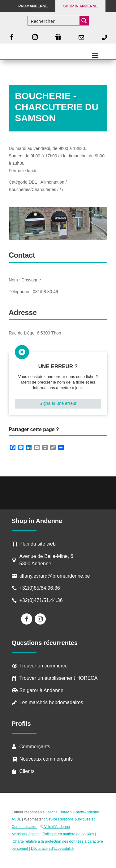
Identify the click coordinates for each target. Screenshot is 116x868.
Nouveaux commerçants (46, 759)
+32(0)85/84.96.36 (40, 588)
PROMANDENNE (33, 6)
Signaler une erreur (58, 403)
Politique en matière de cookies (68, 834)
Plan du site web (38, 544)
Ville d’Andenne (57, 827)
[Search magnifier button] (84, 21)
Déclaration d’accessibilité (52, 849)
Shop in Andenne (80, 6)
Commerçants (35, 747)
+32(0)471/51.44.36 (42, 600)
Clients (27, 771)
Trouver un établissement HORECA (59, 678)
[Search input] (54, 21)
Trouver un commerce (44, 666)
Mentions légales (26, 834)
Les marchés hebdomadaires (51, 702)
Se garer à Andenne (41, 690)
